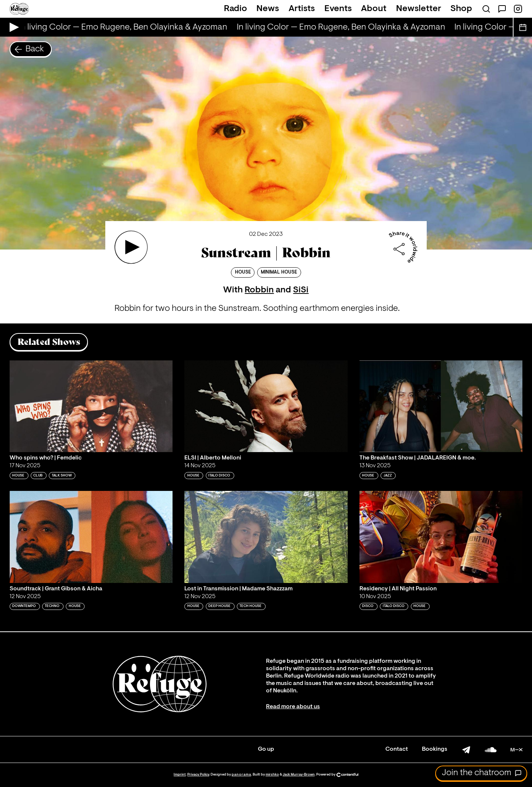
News (268, 9)
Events (338, 9)
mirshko (272, 775)
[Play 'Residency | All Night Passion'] (441, 537)
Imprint (180, 775)
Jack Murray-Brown (299, 775)
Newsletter (419, 9)
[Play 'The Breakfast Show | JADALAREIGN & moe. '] (441, 406)
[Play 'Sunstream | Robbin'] (131, 247)
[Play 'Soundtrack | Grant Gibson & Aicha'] (91, 537)
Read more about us (293, 707)
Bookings (435, 749)
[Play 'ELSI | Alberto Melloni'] (266, 406)
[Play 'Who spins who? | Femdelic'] (91, 406)
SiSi (301, 290)
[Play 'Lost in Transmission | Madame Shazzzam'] (266, 537)
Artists (302, 9)
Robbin (259, 290)
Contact (397, 749)
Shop (461, 9)
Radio (236, 9)
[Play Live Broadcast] (12, 27)
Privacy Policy (198, 775)
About (374, 9)
